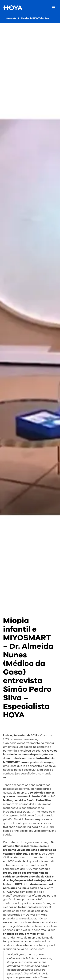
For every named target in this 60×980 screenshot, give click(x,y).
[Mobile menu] (54, 8)
